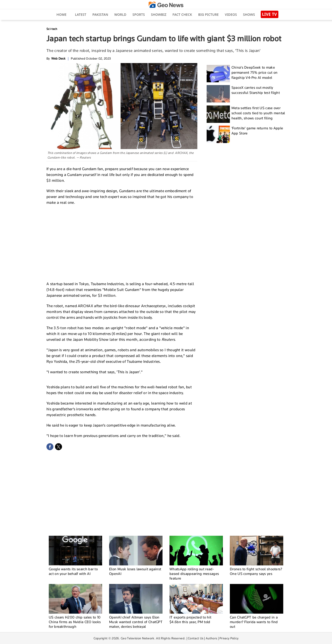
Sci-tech (52, 29)
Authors (211, 638)
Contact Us (196, 638)
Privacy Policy (229, 638)
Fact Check (182, 14)
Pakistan (100, 14)
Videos (231, 14)
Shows (249, 14)
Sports (139, 14)
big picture (208, 14)
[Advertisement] (122, 242)
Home (61, 14)
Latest (81, 14)
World (120, 14)
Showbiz (159, 14)
